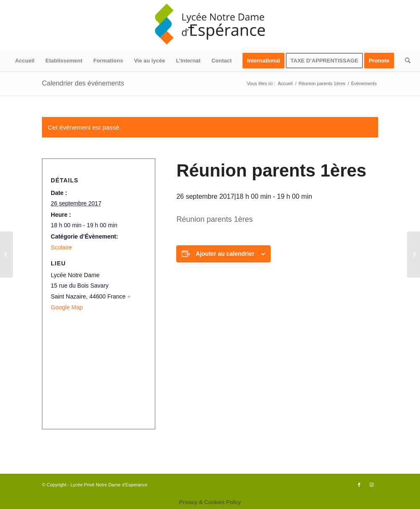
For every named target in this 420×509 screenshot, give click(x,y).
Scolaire (61, 247)
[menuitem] (25, 61)
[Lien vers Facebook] (359, 485)
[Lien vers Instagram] (372, 485)
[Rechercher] (405, 61)
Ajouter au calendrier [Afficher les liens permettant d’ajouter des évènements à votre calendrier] (225, 254)
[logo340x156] (210, 25)
